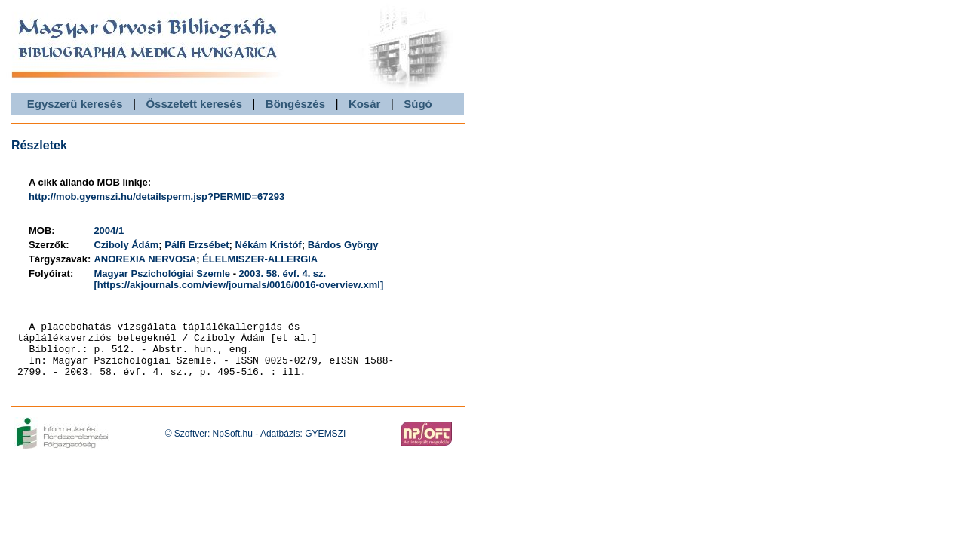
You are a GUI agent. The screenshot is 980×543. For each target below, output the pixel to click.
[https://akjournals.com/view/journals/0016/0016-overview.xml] (238, 285)
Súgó (418, 104)
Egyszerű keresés (75, 104)
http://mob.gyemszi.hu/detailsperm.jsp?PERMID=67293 (157, 196)
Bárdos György (343, 245)
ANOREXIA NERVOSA (145, 259)
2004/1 (109, 230)
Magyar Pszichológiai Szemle (162, 273)
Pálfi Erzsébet (197, 245)
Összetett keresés (194, 104)
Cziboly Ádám (126, 245)
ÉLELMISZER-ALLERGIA (260, 259)
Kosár (365, 104)
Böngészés (295, 104)
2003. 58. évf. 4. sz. (283, 273)
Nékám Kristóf (269, 245)
